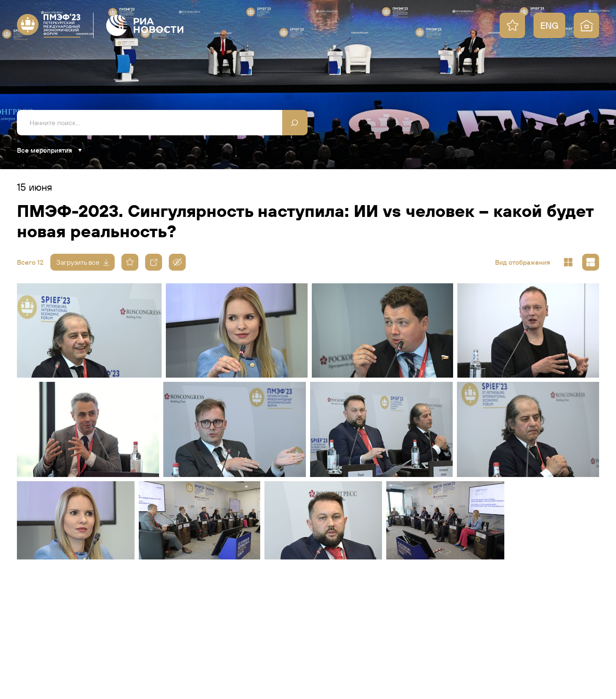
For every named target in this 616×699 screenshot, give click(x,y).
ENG (549, 25)
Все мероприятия (44, 150)
